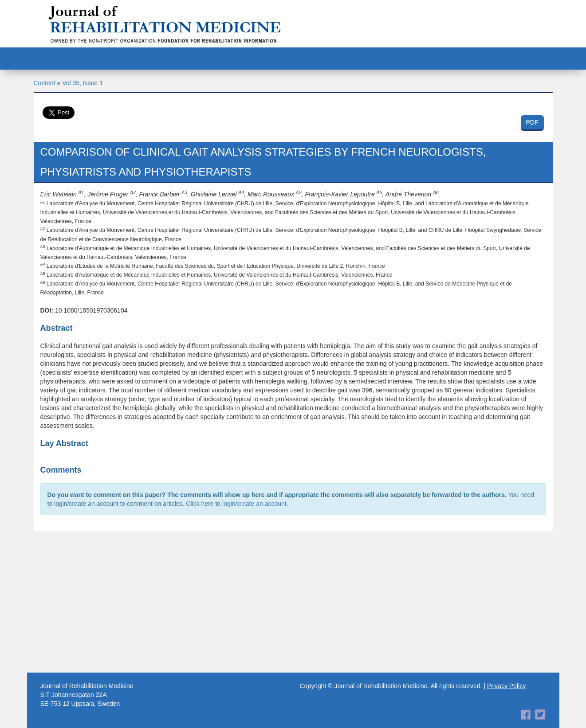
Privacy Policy (506, 686)
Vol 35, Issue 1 (83, 83)
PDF (532, 122)
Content (45, 83)
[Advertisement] (293, 602)
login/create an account (254, 504)
